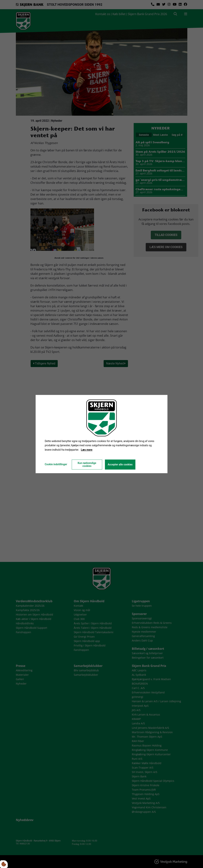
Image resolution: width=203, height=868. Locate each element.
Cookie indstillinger (56, 464)
